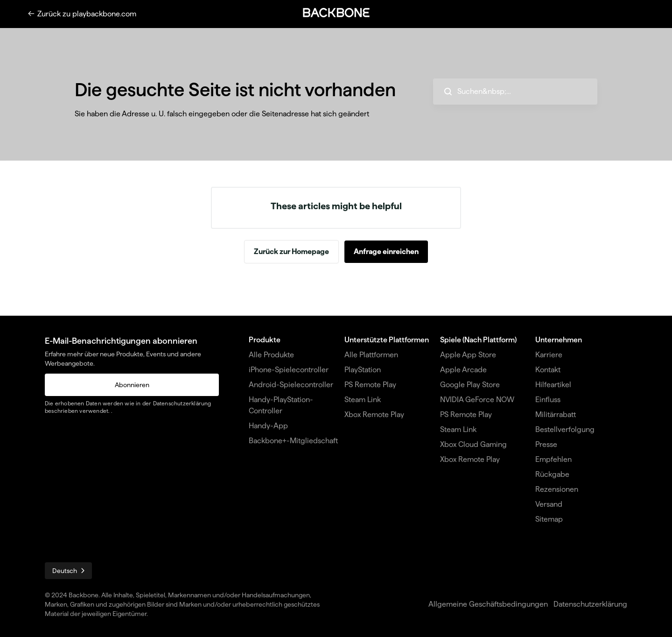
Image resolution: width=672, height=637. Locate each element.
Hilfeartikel (553, 385)
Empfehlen (553, 459)
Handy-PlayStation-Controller (281, 405)
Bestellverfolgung (565, 429)
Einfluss (548, 400)
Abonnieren (132, 385)
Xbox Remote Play (374, 414)
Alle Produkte (271, 355)
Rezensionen (557, 489)
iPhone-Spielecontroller (289, 370)
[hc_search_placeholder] (515, 92)
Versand (549, 504)
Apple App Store (468, 355)
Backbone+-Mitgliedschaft (293, 441)
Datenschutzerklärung (182, 403)
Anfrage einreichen (386, 251)
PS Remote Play (370, 385)
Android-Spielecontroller (291, 385)
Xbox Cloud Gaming (473, 444)
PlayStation (363, 370)
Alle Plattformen (371, 355)
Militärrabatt (556, 414)
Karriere (549, 355)
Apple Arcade (463, 370)
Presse (546, 444)
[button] (336, 13)
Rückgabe (552, 474)
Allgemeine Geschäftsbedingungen (488, 604)
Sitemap (549, 519)
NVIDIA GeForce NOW (477, 400)
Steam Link (363, 400)
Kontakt (548, 370)
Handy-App (268, 426)
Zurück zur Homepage (291, 251)
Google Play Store (470, 385)
